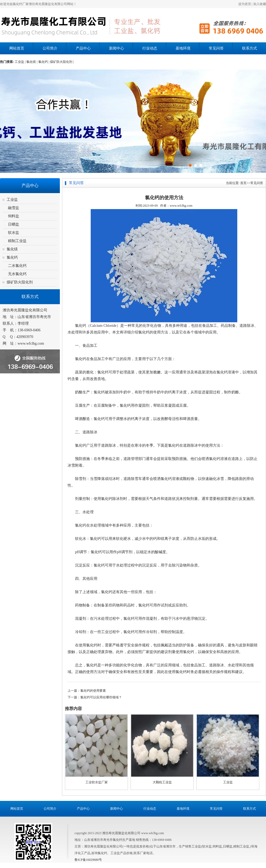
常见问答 (216, 48)
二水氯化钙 (17, 266)
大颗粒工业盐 (162, 782)
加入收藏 (260, 4)
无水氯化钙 (17, 274)
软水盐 (14, 233)
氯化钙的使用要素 (93, 691)
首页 (243, 183)
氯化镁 (12, 249)
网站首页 (17, 48)
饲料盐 (14, 216)
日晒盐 (14, 224)
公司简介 (50, 48)
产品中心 (83, 48)
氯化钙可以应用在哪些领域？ (101, 697)
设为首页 (245, 4)
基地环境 (183, 48)
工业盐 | (20, 62)
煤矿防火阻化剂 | (62, 62)
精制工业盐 (17, 241)
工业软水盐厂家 (97, 782)
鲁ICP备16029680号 (88, 860)
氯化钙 (12, 257)
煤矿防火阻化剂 (20, 282)
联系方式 (250, 48)
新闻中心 (117, 48)
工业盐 (12, 200)
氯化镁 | (32, 62)
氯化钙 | (44, 62)
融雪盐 (14, 208)
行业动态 (150, 48)
